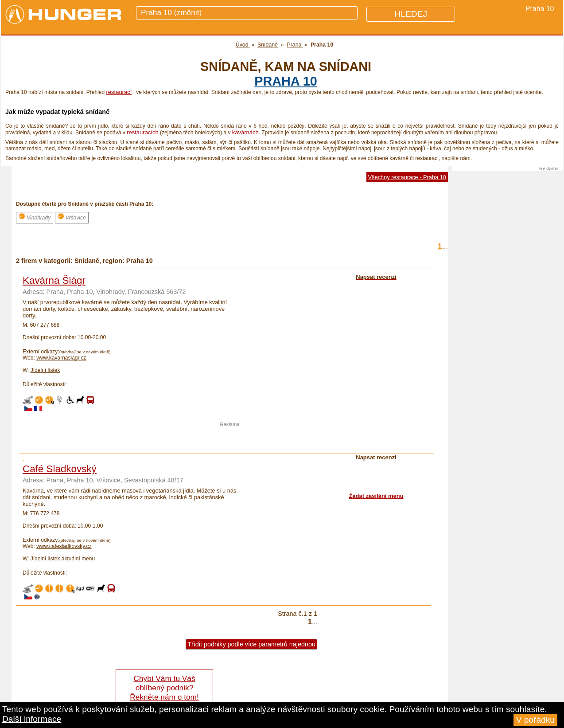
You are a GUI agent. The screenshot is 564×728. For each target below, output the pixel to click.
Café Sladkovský (60, 469)
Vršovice (72, 217)
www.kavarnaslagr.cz (61, 358)
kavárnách (245, 132)
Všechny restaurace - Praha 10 (407, 177)
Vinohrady (35, 217)
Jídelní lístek (45, 370)
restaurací (119, 92)
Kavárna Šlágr (54, 280)
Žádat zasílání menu (376, 496)
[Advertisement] (230, 440)
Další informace (32, 719)
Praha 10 (286, 81)
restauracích (143, 132)
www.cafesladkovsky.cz (64, 546)
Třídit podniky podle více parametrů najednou (251, 644)
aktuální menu (78, 559)
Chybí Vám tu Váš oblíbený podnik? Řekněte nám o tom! (164, 688)
